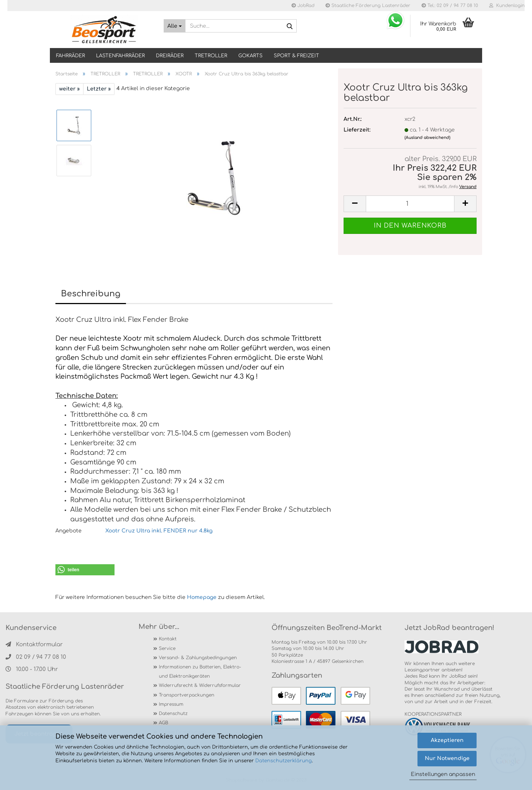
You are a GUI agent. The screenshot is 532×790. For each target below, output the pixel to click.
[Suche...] (175, 26)
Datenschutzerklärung (284, 761)
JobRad (303, 6)
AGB (163, 723)
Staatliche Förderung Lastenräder (368, 6)
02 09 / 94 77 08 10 (36, 657)
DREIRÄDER (170, 56)
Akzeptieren (447, 740)
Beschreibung (91, 294)
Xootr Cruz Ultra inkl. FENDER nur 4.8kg (158, 531)
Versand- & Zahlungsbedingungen (198, 658)
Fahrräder (71, 56)
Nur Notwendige (447, 758)
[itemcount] (410, 204)
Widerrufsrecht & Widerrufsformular (200, 685)
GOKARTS (250, 56)
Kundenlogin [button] (507, 6)
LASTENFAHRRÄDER (120, 56)
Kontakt (168, 639)
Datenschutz (173, 714)
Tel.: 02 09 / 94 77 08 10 (450, 6)
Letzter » (99, 89)
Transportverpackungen (187, 695)
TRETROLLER (211, 56)
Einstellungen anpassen (443, 774)
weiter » (69, 89)
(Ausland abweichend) (427, 138)
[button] (85, 570)
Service (167, 648)
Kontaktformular (34, 645)
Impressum (171, 704)
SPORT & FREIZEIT (296, 56)
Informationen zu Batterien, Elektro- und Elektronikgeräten (200, 672)
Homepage (202, 597)
